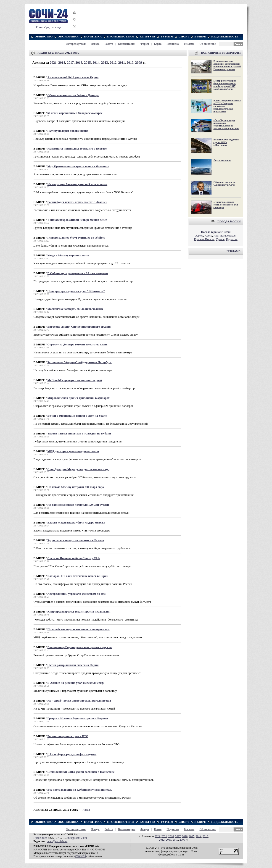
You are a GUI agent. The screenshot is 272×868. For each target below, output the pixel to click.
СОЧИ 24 (81, 856)
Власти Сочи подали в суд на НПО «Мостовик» (226, 142)
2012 (113, 63)
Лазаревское (228, 235)
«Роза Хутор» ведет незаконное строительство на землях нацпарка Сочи (226, 124)
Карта (158, 44)
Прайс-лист (40, 838)
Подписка (173, 44)
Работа (109, 44)
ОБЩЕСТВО (44, 36)
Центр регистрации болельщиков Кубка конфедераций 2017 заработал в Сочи (225, 85)
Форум (145, 44)
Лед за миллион (222, 160)
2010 (130, 63)
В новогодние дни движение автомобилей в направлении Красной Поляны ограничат (227, 65)
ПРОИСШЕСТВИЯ (120, 36)
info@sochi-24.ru (77, 838)
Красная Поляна (204, 239)
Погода (95, 44)
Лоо (216, 235)
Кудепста (232, 239)
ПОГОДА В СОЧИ (229, 221)
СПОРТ (184, 36)
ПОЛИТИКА (93, 36)
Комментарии (127, 44)
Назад (86, 810)
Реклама (189, 44)
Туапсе (220, 239)
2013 (105, 63)
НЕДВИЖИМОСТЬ (225, 36)
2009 (139, 63)
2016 (79, 63)
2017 (70, 63)
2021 (53, 63)
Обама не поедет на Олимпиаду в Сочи (224, 183)
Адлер (199, 235)
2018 (62, 63)
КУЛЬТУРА (148, 36)
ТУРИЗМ (167, 36)
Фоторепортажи (76, 44)
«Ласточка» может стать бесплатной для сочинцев (226, 205)
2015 (87, 63)
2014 (96, 63)
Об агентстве (208, 44)
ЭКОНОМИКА (68, 36)
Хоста (208, 235)
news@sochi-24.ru (57, 841)
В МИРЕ (200, 36)
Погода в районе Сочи (216, 232)
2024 (157, 836)
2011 (122, 63)
